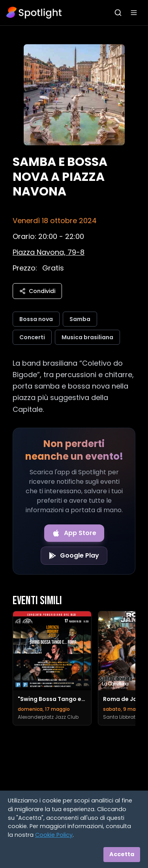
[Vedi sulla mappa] (49, 252)
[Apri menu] (134, 13)
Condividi (37, 291)
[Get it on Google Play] (74, 556)
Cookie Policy (54, 835)
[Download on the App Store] (74, 533)
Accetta (122, 854)
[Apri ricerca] (118, 13)
